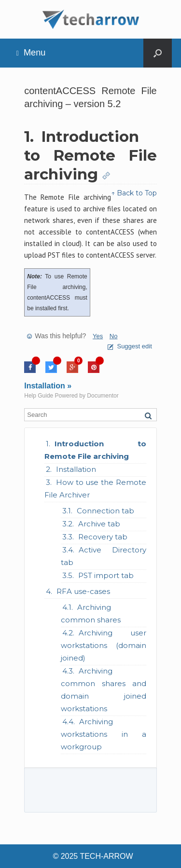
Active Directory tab (104, 556)
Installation (76, 469)
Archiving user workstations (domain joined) (104, 645)
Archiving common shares (91, 613)
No (114, 336)
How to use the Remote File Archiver (95, 489)
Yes (98, 336)
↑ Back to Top (134, 193)
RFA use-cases (83, 591)
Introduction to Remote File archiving (95, 450)
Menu (31, 53)
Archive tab (99, 524)
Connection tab (105, 511)
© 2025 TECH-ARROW (93, 856)
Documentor (103, 396)
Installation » (48, 386)
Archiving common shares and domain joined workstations (104, 690)
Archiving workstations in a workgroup (104, 734)
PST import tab (106, 575)
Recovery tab (103, 537)
